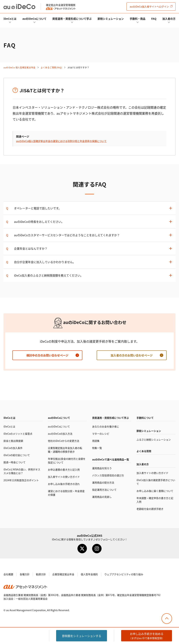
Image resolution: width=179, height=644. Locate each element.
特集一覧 (97, 448)
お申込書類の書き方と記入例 (64, 470)
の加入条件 (13, 448)
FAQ (154, 19)
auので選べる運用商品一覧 (111, 459)
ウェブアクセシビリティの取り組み (124, 574)
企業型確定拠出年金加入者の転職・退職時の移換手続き (65, 450)
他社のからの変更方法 (64, 441)
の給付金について (17, 455)
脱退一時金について (15, 462)
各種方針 (25, 574)
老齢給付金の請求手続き (150, 509)
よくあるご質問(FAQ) (51, 67)
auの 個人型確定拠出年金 (19, 67)
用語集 (96, 441)
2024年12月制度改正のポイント (21, 480)
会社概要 (8, 574)
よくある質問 (144, 451)
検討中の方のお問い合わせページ (47, 355)
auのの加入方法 (60, 434)
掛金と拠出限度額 (13, 441)
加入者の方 (169, 19)
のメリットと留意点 (18, 434)
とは (10, 19)
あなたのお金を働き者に (106, 426)
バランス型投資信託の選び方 (108, 475)
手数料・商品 (138, 19)
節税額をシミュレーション (82, 636)
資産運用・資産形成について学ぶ (72, 19)
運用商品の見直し (102, 497)
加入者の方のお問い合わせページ (132, 355)
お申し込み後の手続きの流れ (64, 484)
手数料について (145, 418)
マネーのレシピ (101, 434)
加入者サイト (149, 6)
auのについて (34, 19)
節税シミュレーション (111, 19)
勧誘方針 (41, 574)
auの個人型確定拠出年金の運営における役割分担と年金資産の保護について (61, 141)
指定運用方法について (104, 490)
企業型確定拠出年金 (63, 574)
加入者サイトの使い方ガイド (64, 477)
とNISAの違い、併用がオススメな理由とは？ (22, 471)
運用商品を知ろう (102, 468)
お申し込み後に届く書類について (155, 491)
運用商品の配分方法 (103, 482)
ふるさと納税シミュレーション (154, 440)
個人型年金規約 (89, 574)
